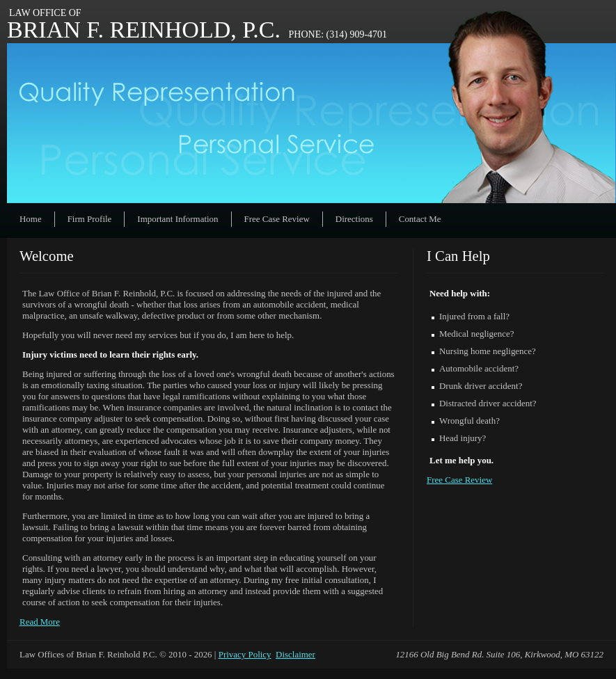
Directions (354, 219)
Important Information (177, 219)
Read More (40, 622)
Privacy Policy (245, 654)
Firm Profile (90, 219)
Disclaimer (295, 654)
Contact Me (420, 219)
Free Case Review (277, 219)
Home (31, 219)
